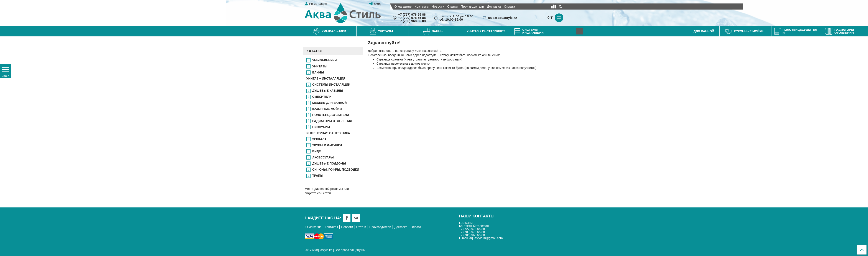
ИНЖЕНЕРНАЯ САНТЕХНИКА (328, 133)
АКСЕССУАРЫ (323, 157)
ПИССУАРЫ (321, 127)
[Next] (580, 31)
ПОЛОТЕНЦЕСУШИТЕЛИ (331, 115)
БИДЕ (316, 151)
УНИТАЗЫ (320, 66)
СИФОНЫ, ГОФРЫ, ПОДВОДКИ (336, 170)
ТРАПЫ (318, 176)
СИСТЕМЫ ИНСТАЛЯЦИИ (331, 85)
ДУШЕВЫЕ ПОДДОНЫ (329, 163)
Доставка (494, 7)
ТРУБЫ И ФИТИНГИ (327, 145)
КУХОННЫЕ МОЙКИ (327, 109)
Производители (473, 7)
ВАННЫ (318, 72)
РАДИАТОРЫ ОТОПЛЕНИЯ (332, 121)
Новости (438, 7)
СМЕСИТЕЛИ (322, 97)
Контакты (422, 7)
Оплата (509, 7)
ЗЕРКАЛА (319, 139)
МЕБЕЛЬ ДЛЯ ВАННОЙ (330, 103)
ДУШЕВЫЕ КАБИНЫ (328, 91)
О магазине (403, 7)
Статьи (452, 7)
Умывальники (324, 60)
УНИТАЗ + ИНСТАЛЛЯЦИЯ (326, 78)
